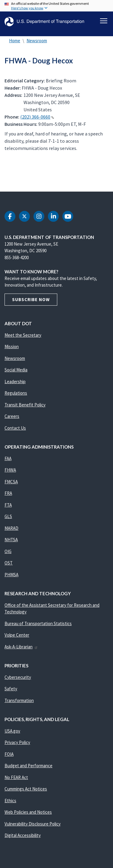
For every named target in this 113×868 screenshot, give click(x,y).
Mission (12, 347)
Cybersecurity (18, 677)
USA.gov (12, 731)
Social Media (16, 370)
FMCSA (11, 482)
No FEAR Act (16, 777)
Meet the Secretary (23, 335)
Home (15, 41)
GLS (8, 516)
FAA (8, 458)
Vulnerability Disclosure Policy (33, 824)
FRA (8, 493)
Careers (12, 416)
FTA (8, 505)
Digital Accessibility (23, 835)
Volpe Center (17, 635)
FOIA (9, 754)
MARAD (11, 528)
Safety (11, 689)
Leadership (15, 382)
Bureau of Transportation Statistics (38, 623)
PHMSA (11, 575)
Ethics (10, 801)
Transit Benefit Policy (25, 405)
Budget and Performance (28, 766)
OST (9, 563)
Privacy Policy (17, 742)
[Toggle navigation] (104, 21)
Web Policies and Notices (28, 812)
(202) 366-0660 (37, 117)
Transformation (19, 700)
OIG (8, 551)
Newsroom (37, 41)
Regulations (16, 393)
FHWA (10, 470)
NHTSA (11, 540)
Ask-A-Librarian (21, 647)
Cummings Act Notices (26, 789)
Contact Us (15, 428)
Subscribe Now (31, 299)
